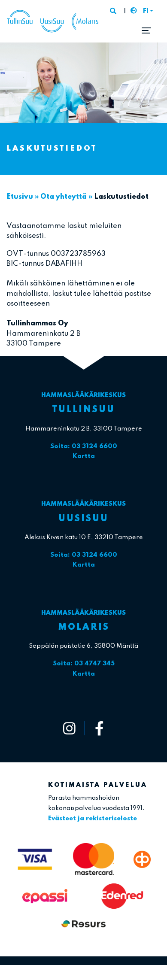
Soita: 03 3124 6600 (84, 446)
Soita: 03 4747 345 (84, 664)
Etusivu (20, 197)
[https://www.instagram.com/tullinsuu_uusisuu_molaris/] (70, 728)
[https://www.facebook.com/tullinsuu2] (99, 728)
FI (146, 11)
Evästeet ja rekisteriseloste (93, 819)
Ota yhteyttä (64, 197)
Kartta (84, 456)
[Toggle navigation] (147, 30)
